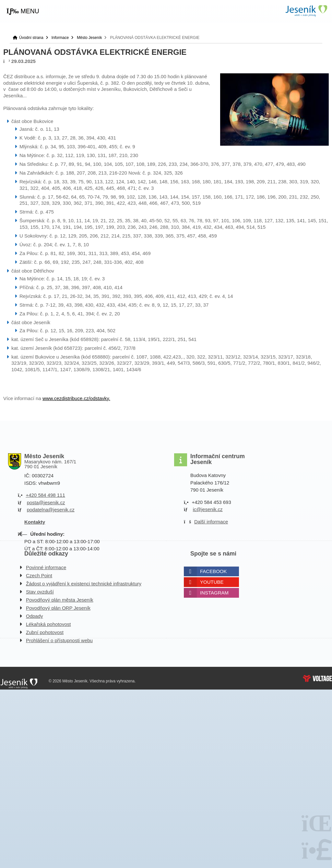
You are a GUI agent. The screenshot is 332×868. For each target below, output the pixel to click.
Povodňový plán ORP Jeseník (58, 608)
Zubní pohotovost (45, 632)
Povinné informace (46, 567)
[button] (23, 11)
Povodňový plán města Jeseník (60, 600)
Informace (60, 38)
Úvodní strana (306, 11)
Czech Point (39, 575)
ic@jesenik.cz (208, 509)
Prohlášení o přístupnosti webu (59, 640)
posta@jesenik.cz (46, 502)
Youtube (212, 582)
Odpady (35, 616)
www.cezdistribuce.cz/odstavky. (76, 398)
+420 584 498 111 (45, 495)
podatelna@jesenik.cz (51, 510)
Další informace (211, 522)
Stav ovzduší (40, 592)
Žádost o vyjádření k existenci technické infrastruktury (84, 584)
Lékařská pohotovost (48, 624)
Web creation (317, 679)
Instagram (214, 593)
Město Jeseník (89, 38)
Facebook (213, 571)
